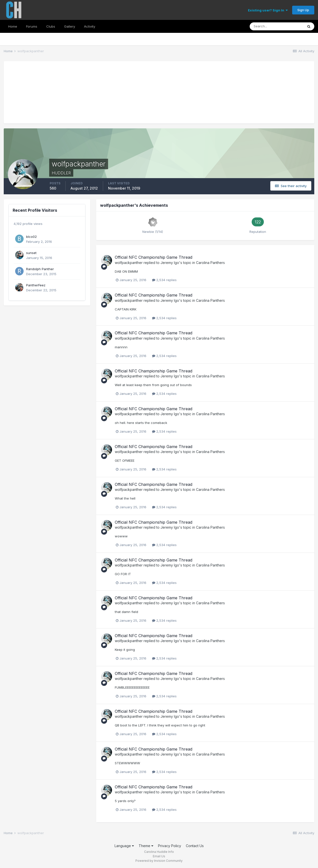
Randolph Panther (40, 269)
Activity (90, 26)
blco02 (31, 237)
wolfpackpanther (129, 263)
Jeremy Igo (170, 263)
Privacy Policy (170, 846)
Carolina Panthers (210, 263)
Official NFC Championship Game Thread (154, 257)
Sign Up (303, 10)
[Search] (277, 26)
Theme (146, 846)
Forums (32, 26)
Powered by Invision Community (159, 861)
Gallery (70, 26)
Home (13, 26)
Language (124, 846)
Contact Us (195, 846)
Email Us (159, 856)
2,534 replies (164, 280)
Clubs (51, 26)
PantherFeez (36, 285)
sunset (31, 253)
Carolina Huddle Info (159, 852)
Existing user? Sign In (268, 10)
